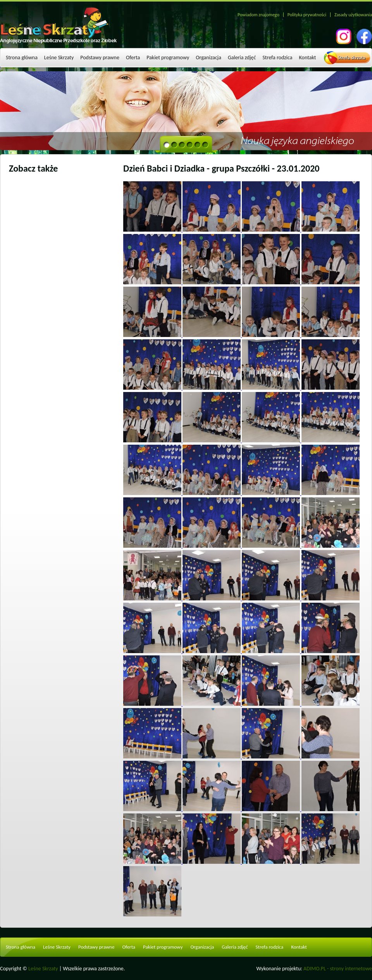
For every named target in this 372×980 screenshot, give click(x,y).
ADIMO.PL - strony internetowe (338, 969)
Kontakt (308, 58)
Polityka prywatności (307, 15)
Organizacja (208, 58)
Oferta (133, 58)
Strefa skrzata (352, 58)
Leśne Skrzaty (59, 58)
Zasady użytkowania (353, 15)
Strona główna (22, 58)
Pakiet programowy (168, 58)
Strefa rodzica (277, 58)
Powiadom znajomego (258, 15)
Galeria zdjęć (242, 58)
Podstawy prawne (100, 58)
